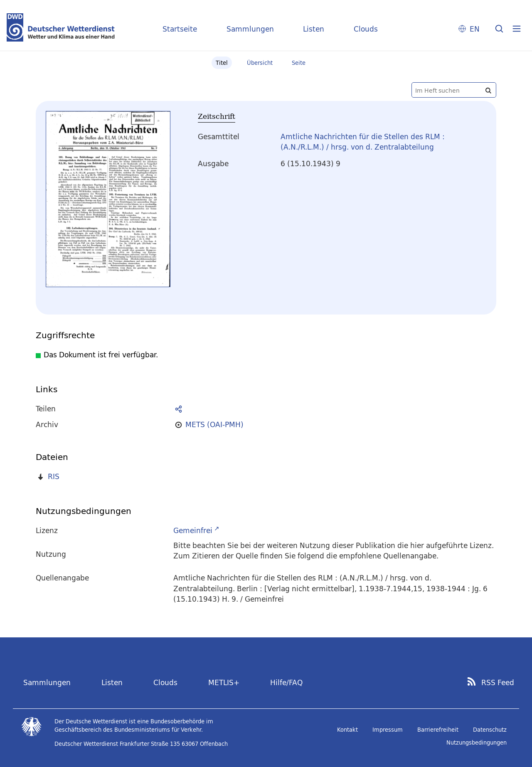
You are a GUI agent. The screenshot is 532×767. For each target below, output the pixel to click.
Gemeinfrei (193, 530)
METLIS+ (224, 682)
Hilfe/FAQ (286, 682)
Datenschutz (490, 730)
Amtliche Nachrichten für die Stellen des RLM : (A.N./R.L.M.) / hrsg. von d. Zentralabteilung (363, 142)
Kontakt (347, 730)
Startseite (180, 29)
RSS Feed (498, 683)
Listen (314, 29)
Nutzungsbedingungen (477, 742)
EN (475, 29)
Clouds (366, 29)
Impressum (388, 730)
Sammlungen (250, 29)
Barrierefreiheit (438, 730)
